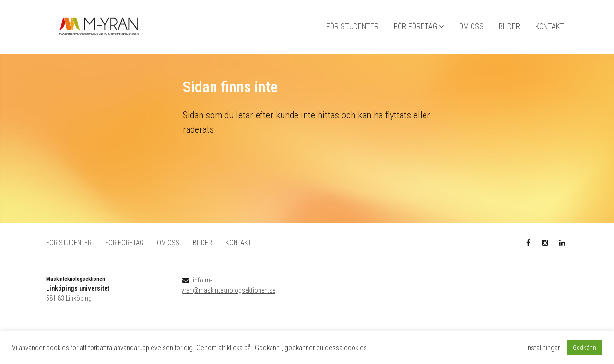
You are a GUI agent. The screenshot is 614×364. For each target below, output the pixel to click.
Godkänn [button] (584, 347)
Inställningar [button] (543, 348)
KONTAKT (550, 27)
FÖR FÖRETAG (415, 27)
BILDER (509, 27)
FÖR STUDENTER (352, 27)
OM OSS (471, 27)
